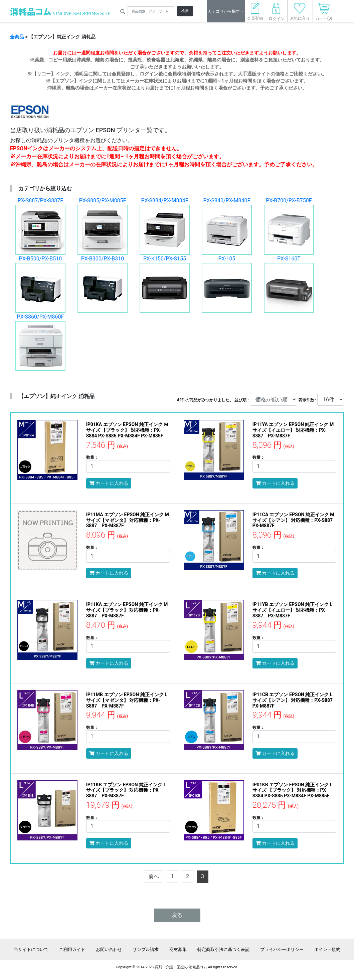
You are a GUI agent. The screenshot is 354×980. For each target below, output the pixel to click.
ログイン (277, 14)
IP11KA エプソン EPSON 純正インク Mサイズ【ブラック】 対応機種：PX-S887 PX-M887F (127, 610)
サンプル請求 (146, 949)
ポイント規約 (327, 949)
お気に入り (300, 14)
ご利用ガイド (72, 949)
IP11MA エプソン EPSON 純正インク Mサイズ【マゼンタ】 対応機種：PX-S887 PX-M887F (128, 520)
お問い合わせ (109, 949)
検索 (185, 11)
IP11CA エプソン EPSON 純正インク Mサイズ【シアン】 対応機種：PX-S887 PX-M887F (295, 520)
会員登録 (255, 14)
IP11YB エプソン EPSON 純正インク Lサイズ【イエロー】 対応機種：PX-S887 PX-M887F (292, 610)
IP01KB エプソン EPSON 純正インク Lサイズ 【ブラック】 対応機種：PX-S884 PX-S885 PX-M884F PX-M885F (293, 790)
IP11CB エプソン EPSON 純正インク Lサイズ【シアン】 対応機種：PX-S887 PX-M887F (295, 700)
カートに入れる (109, 483)
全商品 (17, 37)
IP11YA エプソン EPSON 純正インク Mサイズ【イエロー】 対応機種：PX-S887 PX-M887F (293, 430)
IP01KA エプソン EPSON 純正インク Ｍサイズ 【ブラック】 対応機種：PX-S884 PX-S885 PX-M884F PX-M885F (127, 430)
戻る (177, 915)
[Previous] (154, 877)
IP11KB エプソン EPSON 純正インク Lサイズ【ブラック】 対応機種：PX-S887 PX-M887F (126, 790)
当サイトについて (31, 949)
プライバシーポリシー (282, 949)
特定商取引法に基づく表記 (223, 949)
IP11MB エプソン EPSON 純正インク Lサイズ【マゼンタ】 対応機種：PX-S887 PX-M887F (127, 700)
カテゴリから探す (224, 11)
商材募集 (178, 949)
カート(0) (324, 14)
